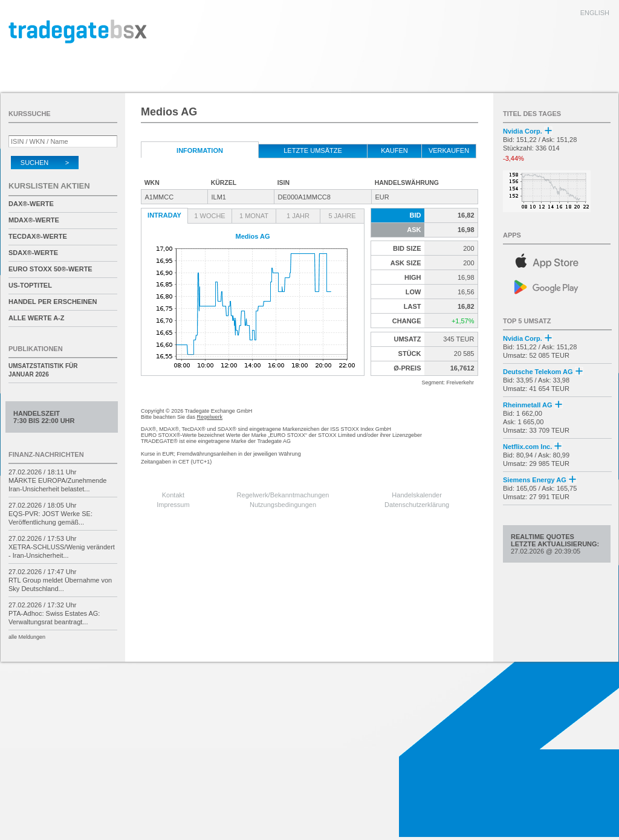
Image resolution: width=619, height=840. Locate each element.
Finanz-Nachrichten (46, 454)
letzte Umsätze (313, 150)
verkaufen (449, 150)
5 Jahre (342, 216)
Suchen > (45, 163)
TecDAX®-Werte (38, 236)
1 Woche (209, 216)
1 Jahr (298, 216)
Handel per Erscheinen (53, 302)
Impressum (173, 505)
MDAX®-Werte (34, 220)
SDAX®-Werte (33, 253)
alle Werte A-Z (36, 318)
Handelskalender (417, 495)
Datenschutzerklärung (417, 505)
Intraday (164, 215)
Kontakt (173, 495)
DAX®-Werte (31, 204)
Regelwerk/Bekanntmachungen (283, 495)
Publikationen (36, 349)
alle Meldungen (27, 637)
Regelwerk (210, 417)
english (595, 13)
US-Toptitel (30, 285)
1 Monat (254, 216)
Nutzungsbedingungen (283, 505)
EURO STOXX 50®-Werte (50, 269)
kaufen (394, 150)
